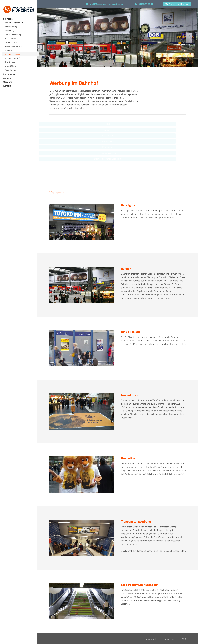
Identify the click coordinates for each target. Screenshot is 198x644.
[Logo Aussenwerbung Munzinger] (19, 9)
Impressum (169, 639)
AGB (184, 639)
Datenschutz (151, 639)
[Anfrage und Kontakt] (177, 4)
